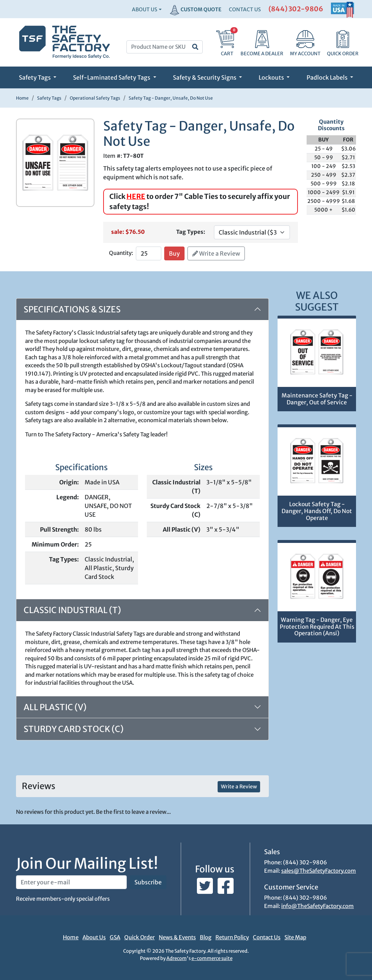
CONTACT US (245, 9)
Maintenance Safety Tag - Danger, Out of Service (317, 399)
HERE (136, 196)
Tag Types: (191, 232)
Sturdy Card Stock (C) (74, 729)
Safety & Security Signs (205, 77)
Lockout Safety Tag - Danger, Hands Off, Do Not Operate (317, 511)
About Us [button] (145, 9)
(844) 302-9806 (296, 9)
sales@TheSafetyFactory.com (319, 871)
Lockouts (272, 77)
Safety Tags (35, 77)
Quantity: (121, 253)
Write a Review (216, 253)
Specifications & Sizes (72, 309)
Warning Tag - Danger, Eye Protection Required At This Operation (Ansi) (317, 627)
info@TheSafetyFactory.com (318, 906)
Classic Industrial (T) (72, 610)
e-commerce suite (212, 958)
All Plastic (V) (55, 707)
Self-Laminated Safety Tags (112, 77)
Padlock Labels (328, 77)
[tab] (142, 707)
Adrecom (177, 958)
